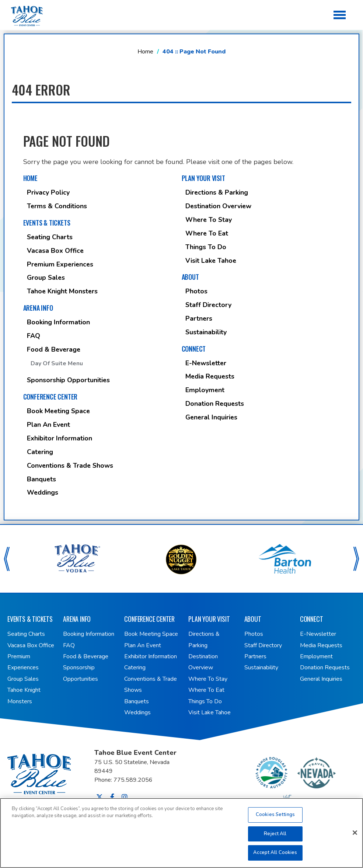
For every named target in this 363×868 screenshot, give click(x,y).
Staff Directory (208, 305)
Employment (205, 390)
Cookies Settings (275, 819)
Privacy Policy (48, 192)
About (190, 277)
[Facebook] (112, 797)
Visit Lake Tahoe (211, 261)
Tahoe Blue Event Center (51, 772)
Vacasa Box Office (55, 251)
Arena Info (38, 308)
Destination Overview (218, 206)
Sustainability (206, 332)
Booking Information (58, 322)
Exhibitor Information (60, 438)
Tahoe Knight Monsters (62, 291)
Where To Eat (207, 233)
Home (145, 52)
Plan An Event (48, 425)
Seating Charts (50, 237)
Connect (194, 349)
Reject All (275, 838)
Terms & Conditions (57, 206)
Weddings (43, 492)
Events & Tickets (47, 223)
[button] (7, 559)
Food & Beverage (54, 349)
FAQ (34, 336)
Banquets (41, 479)
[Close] (355, 837)
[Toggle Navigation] (340, 16)
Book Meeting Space (58, 411)
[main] (181, 262)
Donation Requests (215, 404)
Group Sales (46, 278)
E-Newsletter (206, 363)
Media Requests (210, 376)
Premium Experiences (60, 264)
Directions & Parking (217, 192)
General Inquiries (211, 417)
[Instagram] (125, 797)
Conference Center (50, 397)
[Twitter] (100, 797)
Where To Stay (209, 220)
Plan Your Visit (203, 178)
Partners (199, 318)
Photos (196, 291)
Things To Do (206, 247)
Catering (40, 452)
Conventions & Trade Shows (70, 466)
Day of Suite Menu (57, 363)
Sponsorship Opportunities (68, 380)
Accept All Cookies (275, 857)
